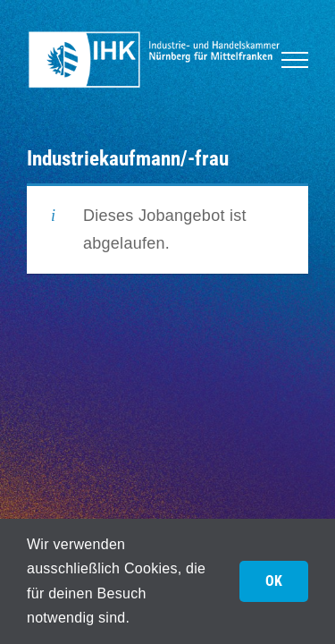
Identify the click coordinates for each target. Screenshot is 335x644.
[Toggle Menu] (295, 60)
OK (274, 581)
